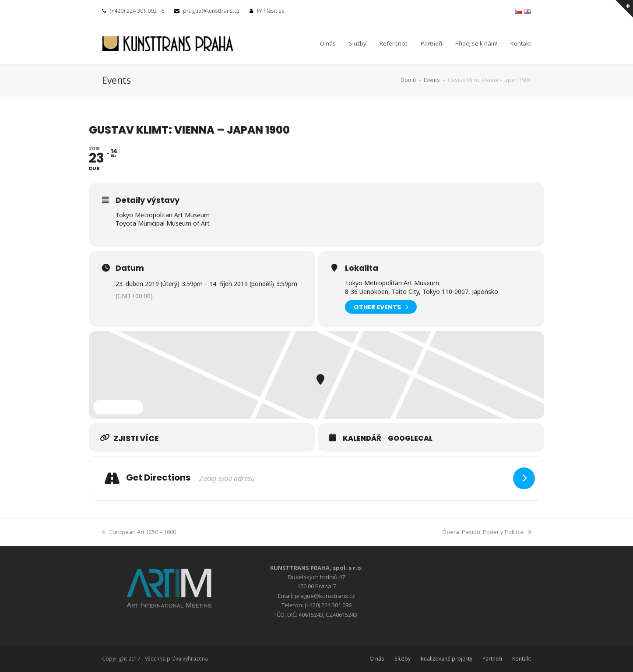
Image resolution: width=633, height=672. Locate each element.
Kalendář (362, 439)
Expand (118, 407)
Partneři (492, 659)
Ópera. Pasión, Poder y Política (487, 532)
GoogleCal (410, 439)
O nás (377, 659)
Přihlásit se (271, 11)
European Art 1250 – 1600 (139, 532)
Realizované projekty (447, 659)
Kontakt (522, 659)
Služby (403, 659)
